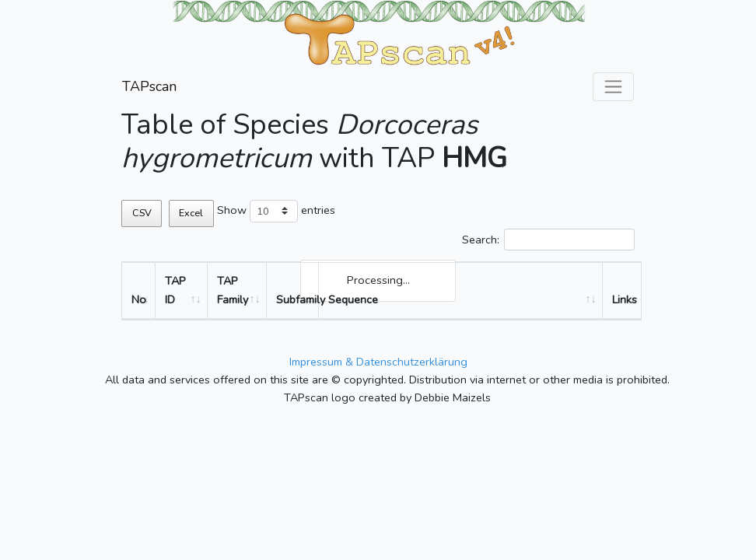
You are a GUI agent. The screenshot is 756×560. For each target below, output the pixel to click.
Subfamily (297, 299)
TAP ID (175, 290)
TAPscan (149, 86)
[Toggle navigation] (613, 87)
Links (625, 299)
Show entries (276, 211)
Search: (548, 240)
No (139, 299)
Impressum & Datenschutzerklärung (378, 362)
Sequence (353, 299)
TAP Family (233, 290)
